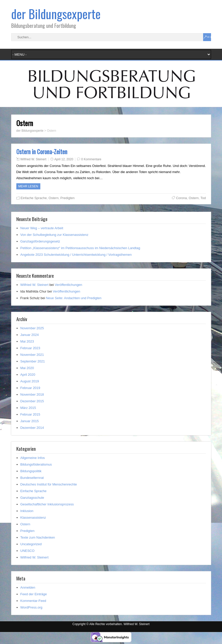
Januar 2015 (30, 421)
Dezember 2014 (32, 428)
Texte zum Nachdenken (38, 537)
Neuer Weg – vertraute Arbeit (42, 228)
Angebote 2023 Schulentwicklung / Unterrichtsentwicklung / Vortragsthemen (76, 255)
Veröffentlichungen (69, 285)
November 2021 (32, 355)
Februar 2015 (30, 414)
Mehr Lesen (28, 186)
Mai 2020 (27, 368)
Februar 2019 (30, 388)
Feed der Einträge (34, 594)
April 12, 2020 (64, 159)
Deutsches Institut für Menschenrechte (49, 484)
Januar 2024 (30, 335)
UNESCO (28, 551)
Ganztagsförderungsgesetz (40, 241)
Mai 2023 (27, 341)
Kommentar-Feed (33, 601)
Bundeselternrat (32, 478)
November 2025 (32, 328)
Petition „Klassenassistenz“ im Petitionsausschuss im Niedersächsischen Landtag (80, 248)
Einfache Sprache (34, 198)
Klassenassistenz (33, 518)
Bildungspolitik (31, 471)
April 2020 (28, 375)
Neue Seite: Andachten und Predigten (74, 298)
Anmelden (28, 587)
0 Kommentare (91, 159)
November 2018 (32, 394)
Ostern (53, 198)
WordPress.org (31, 607)
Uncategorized (31, 544)
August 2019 (30, 381)
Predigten (68, 198)
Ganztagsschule (32, 498)
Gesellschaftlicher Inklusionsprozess (47, 504)
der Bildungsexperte (56, 14)
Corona (182, 198)
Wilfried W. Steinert (33, 159)
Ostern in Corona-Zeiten (42, 152)
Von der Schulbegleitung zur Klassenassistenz (54, 235)
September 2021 (33, 361)
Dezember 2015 (32, 401)
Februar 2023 (30, 348)
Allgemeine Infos (33, 458)
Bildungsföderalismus (36, 464)
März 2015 (28, 408)
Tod (203, 198)
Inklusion (27, 511)
